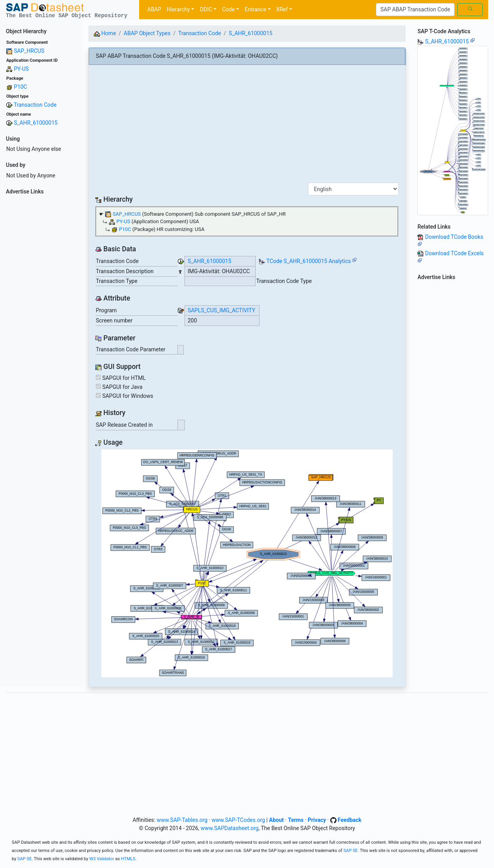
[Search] (415, 10)
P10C (20, 87)
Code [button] (228, 9)
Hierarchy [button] (178, 9)
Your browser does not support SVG (247, 563)
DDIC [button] (206, 9)
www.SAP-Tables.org (182, 820)
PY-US (21, 69)
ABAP (154, 9)
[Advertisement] (41, 315)
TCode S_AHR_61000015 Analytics (309, 261)
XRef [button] (282, 9)
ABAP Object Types (147, 33)
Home (105, 33)
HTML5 (128, 859)
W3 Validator (102, 859)
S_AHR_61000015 (36, 123)
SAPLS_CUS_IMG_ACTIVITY (221, 310)
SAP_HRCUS (29, 51)
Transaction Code (35, 105)
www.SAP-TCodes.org (238, 820)
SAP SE (350, 851)
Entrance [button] (255, 9)
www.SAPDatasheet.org (229, 828)
